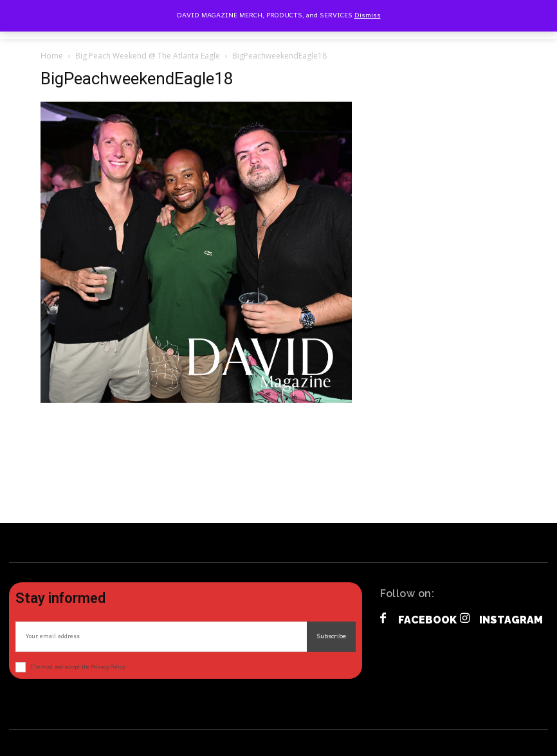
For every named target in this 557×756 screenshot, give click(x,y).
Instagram (511, 620)
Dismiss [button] (368, 15)
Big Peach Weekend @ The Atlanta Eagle (148, 56)
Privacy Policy (108, 667)
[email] (161, 637)
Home (52, 56)
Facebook (427, 620)
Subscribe (331, 636)
